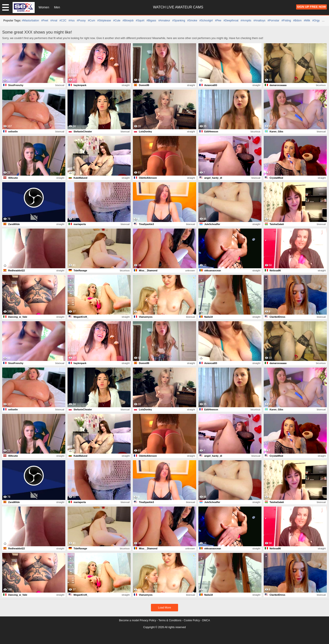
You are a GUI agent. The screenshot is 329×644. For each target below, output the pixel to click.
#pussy (81, 21)
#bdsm (297, 21)
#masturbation (30, 21)
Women (44, 7)
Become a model (129, 620)
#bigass (151, 21)
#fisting (286, 21)
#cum (91, 21)
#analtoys (259, 21)
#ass (72, 21)
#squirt (140, 21)
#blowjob (128, 21)
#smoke (192, 21)
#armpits (246, 21)
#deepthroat (231, 21)
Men (57, 7)
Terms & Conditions (170, 620)
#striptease (104, 21)
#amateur (164, 21)
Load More (164, 608)
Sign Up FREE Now (311, 7)
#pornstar (274, 21)
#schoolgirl (206, 21)
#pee (218, 21)
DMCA (206, 620)
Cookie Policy (192, 620)
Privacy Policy (148, 620)
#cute (117, 21)
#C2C (63, 21)
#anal (54, 21)
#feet (45, 21)
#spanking (179, 21)
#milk (307, 21)
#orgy (316, 21)
